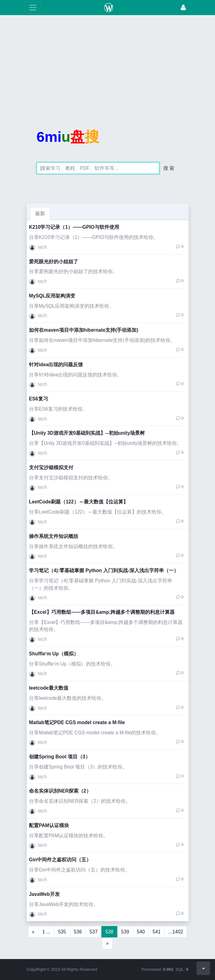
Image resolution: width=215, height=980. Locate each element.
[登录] (183, 8)
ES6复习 (39, 399)
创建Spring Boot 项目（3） (60, 757)
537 (94, 932)
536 (78, 932)
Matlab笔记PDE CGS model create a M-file (77, 722)
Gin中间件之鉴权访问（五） (60, 860)
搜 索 (169, 168)
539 (125, 932)
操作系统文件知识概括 (54, 536)
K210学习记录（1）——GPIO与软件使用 (74, 227)
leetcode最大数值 (49, 688)
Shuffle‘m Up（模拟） (54, 654)
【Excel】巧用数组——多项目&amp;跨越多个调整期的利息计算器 (102, 612)
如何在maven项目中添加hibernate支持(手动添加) (84, 330)
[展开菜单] (33, 8)
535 (62, 932)
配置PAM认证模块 (49, 825)
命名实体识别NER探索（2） (60, 791)
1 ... (46, 932)
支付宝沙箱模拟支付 (51, 467)
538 (109, 932)
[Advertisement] (107, 63)
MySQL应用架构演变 (52, 296)
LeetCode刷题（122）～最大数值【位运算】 (79, 502)
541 (156, 932)
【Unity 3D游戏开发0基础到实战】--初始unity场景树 (87, 433)
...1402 (176, 932)
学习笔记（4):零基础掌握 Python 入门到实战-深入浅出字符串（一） (104, 570)
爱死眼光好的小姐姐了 (54, 262)
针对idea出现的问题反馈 (56, 365)
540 (141, 932)
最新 (40, 213)
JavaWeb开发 (44, 894)
